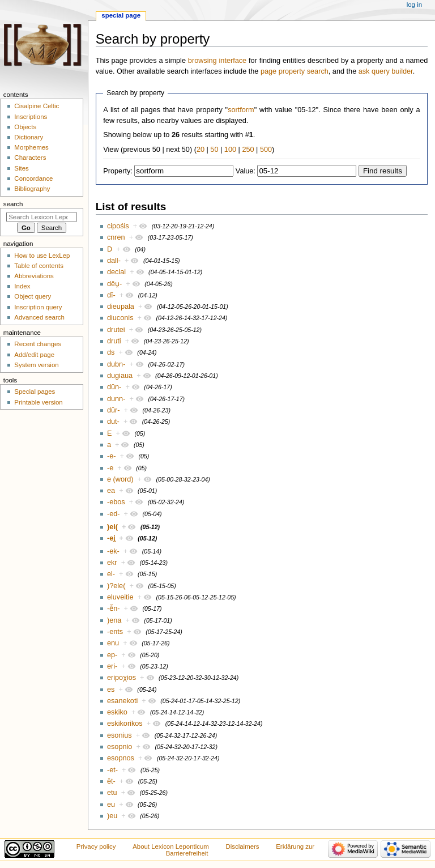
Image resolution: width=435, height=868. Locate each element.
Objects (25, 127)
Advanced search (39, 317)
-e (110, 468)
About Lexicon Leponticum (171, 846)
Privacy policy (96, 846)
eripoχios (121, 678)
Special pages (35, 392)
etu (112, 793)
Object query (33, 296)
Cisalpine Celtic (37, 106)
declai (116, 272)
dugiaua (120, 376)
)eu (112, 816)
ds (111, 352)
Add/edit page (34, 355)
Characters (30, 158)
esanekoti (122, 701)
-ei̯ (111, 538)
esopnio (120, 747)
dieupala (121, 307)
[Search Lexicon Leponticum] (42, 217)
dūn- (114, 387)
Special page (121, 15)
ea (111, 491)
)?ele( (116, 586)
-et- (112, 770)
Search (13, 204)
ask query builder (386, 71)
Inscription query (38, 307)
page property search (295, 71)
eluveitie (120, 597)
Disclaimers (243, 846)
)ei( (112, 527)
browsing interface (217, 61)
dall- (114, 261)
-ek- (113, 551)
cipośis (118, 226)
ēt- (111, 781)
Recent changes (38, 344)
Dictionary (29, 137)
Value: (246, 171)
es (111, 690)
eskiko (117, 712)
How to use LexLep (42, 256)
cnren (116, 237)
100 (230, 150)
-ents (115, 632)
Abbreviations (34, 276)
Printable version (38, 402)
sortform (241, 110)
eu (111, 805)
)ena (114, 620)
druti (114, 341)
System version (36, 365)
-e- (112, 456)
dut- (113, 422)
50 (214, 150)
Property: (118, 171)
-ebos (116, 502)
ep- (112, 655)
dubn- (116, 364)
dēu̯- (114, 284)
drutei (116, 330)
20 (201, 150)
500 (266, 150)
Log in (414, 5)
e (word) (120, 479)
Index (22, 286)
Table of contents (39, 266)
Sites (21, 168)
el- (111, 574)
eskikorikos (125, 724)
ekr (112, 563)
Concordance (33, 178)
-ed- (114, 514)
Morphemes (31, 147)
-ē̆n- (114, 609)
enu (113, 643)
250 (248, 150)
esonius (120, 735)
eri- (112, 666)
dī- (111, 295)
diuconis (120, 318)
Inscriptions (31, 117)
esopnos (121, 758)
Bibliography (32, 189)
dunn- (116, 399)
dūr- (114, 410)
